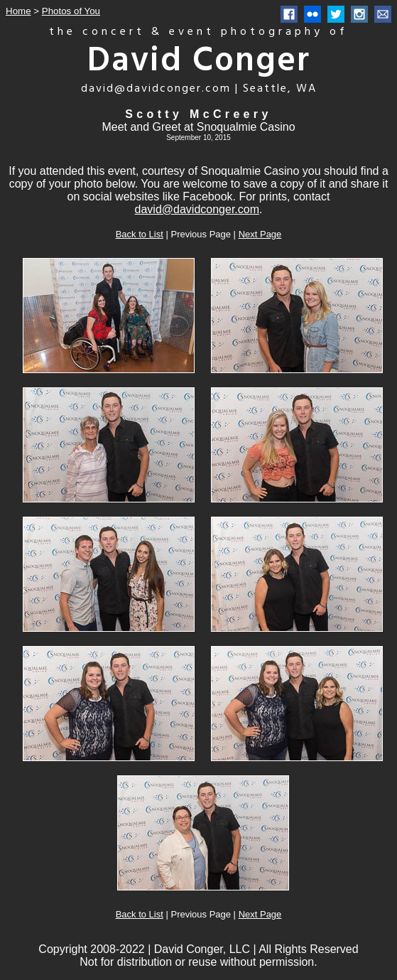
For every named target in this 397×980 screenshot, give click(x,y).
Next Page (260, 234)
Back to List (140, 234)
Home (18, 11)
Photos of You (71, 11)
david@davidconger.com (197, 209)
